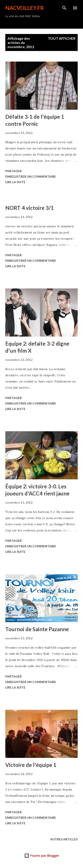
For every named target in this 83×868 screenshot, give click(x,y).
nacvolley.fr (25, 8)
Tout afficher (62, 38)
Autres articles (64, 839)
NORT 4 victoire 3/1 (30, 208)
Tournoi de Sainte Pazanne (37, 629)
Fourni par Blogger (42, 856)
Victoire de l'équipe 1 (31, 765)
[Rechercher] (64, 8)
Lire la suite (15, 182)
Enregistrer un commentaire (31, 176)
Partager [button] (14, 171)
